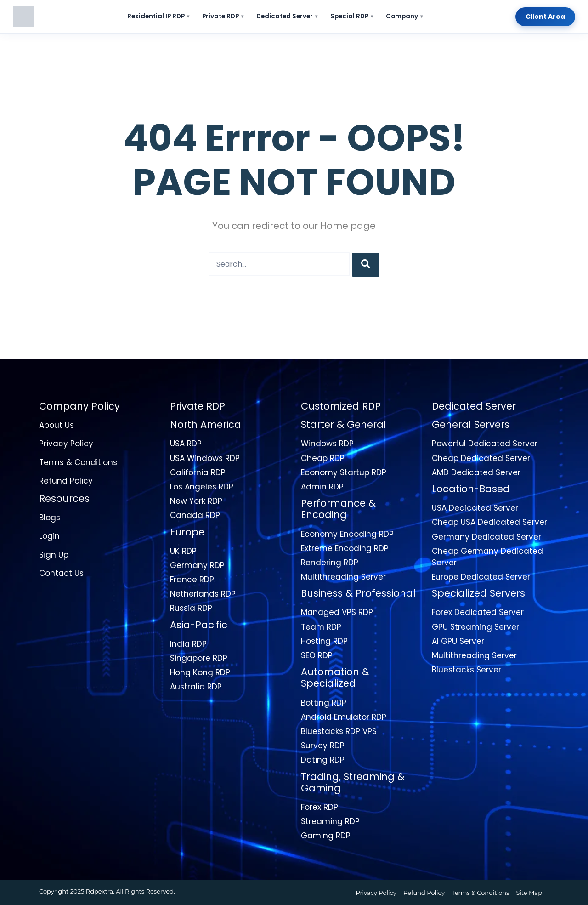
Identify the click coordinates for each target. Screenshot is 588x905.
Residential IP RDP (158, 16)
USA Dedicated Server (475, 508)
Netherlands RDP (203, 594)
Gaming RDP (326, 836)
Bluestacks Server (466, 670)
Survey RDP (323, 746)
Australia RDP (196, 687)
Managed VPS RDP (337, 612)
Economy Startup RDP (344, 472)
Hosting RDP (324, 641)
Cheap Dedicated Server (481, 458)
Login (49, 536)
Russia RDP (191, 608)
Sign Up (54, 555)
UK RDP (183, 551)
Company (404, 16)
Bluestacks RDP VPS (339, 731)
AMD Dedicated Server (476, 472)
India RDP (188, 644)
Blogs (50, 518)
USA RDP (186, 444)
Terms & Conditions (78, 462)
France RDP (192, 580)
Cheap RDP (323, 458)
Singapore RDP (199, 658)
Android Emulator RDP (344, 717)
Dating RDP (323, 760)
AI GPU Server (458, 641)
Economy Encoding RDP (347, 534)
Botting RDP (324, 703)
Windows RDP (327, 444)
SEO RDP (317, 655)
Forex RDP (319, 807)
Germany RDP (197, 565)
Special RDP (352, 16)
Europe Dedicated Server (481, 577)
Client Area (545, 17)
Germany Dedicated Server (486, 537)
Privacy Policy (66, 444)
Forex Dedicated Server (478, 612)
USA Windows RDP (205, 458)
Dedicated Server (287, 16)
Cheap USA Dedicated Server (489, 522)
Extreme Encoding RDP (345, 548)
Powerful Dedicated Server (485, 444)
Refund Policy (66, 481)
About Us (57, 425)
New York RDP (196, 501)
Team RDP (321, 627)
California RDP (198, 472)
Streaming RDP (330, 821)
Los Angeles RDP (202, 487)
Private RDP (223, 16)
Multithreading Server (343, 577)
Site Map (529, 893)
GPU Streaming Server (475, 627)
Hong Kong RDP (200, 672)
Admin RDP (322, 487)
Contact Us (61, 573)
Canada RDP (195, 515)
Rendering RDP (330, 563)
